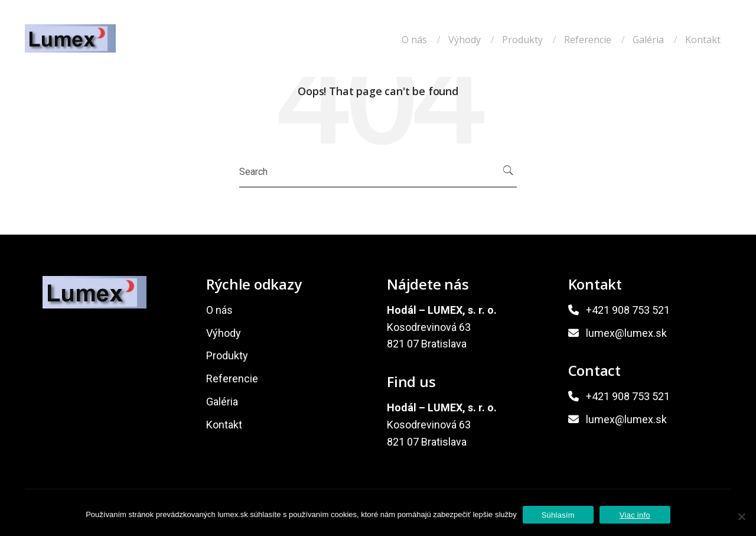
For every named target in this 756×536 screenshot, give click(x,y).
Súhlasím (558, 515)
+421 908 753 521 (628, 310)
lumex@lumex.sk (626, 333)
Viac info (635, 515)
